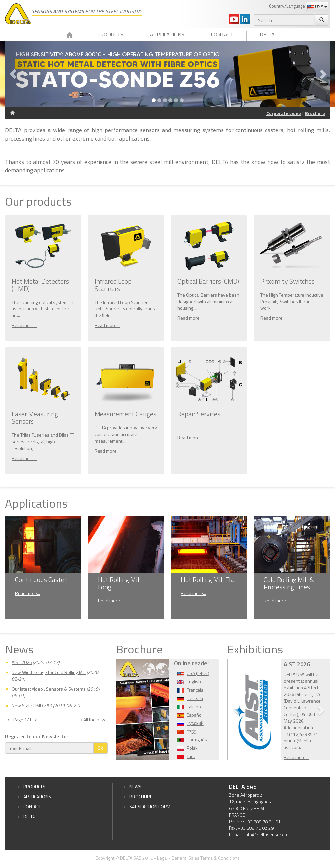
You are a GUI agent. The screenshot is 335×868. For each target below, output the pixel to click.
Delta (267, 34)
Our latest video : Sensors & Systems (49, 689)
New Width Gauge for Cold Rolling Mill (49, 672)
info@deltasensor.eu (266, 835)
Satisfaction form (150, 806)
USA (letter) (198, 673)
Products (110, 34)
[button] (29, 74)
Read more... (24, 325)
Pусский (195, 723)
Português (197, 740)
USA (317, 6)
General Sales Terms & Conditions (206, 858)
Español (195, 715)
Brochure (315, 113)
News (135, 786)
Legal (162, 858)
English (194, 682)
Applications (167, 34)
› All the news (94, 720)
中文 (191, 731)
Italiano (194, 706)
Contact (222, 34)
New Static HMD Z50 (32, 705)
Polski (193, 748)
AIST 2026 (22, 662)
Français (195, 690)
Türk (191, 756)
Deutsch (195, 698)
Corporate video (284, 113)
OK (100, 748)
